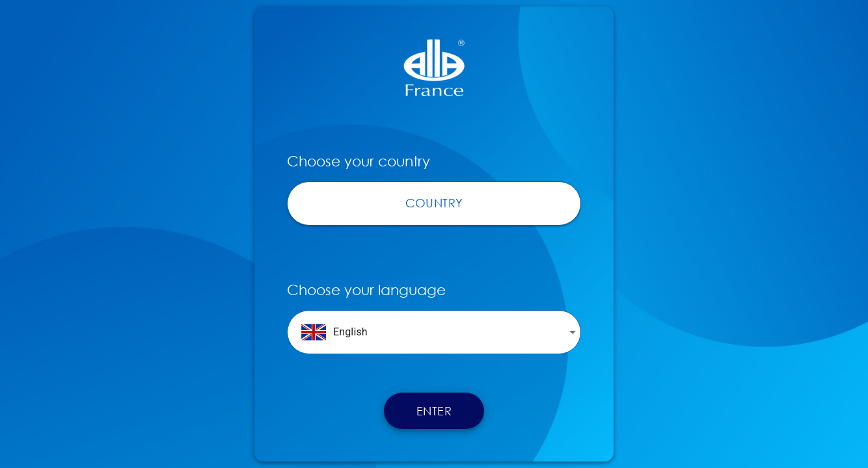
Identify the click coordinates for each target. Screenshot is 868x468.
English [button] (334, 332)
